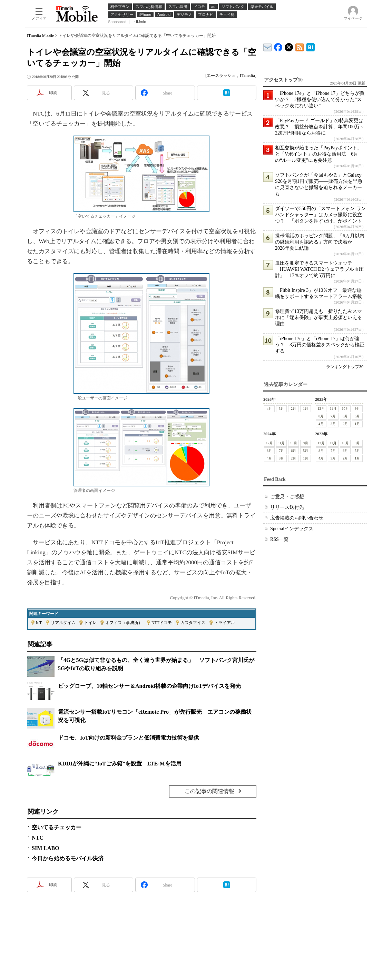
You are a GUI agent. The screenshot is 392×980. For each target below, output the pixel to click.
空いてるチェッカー (57, 827)
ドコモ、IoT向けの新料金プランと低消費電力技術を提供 (129, 738)
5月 (357, 416)
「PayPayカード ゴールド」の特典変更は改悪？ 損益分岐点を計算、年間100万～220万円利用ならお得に (320, 127)
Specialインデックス (292, 529)
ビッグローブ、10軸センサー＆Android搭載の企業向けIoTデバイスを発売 (149, 686)
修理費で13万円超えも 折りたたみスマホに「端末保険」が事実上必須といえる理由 (318, 318)
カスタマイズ (193, 623)
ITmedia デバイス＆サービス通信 (268, 46)
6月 (345, 416)
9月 (357, 409)
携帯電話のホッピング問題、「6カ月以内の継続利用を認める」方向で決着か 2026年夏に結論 (320, 242)
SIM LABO (46, 848)
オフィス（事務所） (124, 623)
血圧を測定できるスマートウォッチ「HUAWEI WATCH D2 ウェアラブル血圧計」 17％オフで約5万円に (319, 269)
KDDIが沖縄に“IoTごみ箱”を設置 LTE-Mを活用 (120, 764)
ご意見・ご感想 (287, 497)
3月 (281, 409)
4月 (269, 409)
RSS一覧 (279, 539)
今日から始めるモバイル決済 (68, 858)
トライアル (225, 623)
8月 (321, 416)
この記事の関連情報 (209, 791)
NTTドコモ (162, 623)
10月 (345, 409)
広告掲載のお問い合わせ (297, 518)
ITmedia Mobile (40, 36)
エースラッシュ (221, 76)
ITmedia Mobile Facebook (278, 46)
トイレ (90, 623)
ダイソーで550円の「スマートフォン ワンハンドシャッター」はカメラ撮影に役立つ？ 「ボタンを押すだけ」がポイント (320, 215)
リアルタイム (63, 623)
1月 (306, 409)
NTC (38, 838)
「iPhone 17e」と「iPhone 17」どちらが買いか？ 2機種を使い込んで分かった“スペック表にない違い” (320, 100)
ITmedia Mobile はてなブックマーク (310, 46)
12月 (321, 409)
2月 (293, 409)
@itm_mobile (289, 46)
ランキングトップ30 (345, 367)
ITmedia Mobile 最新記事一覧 (300, 46)
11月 (333, 409)
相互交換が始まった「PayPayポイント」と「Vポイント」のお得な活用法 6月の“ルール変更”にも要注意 (318, 154)
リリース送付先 (287, 507)
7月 (333, 416)
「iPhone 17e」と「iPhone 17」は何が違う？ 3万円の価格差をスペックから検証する (320, 345)
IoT (39, 623)
